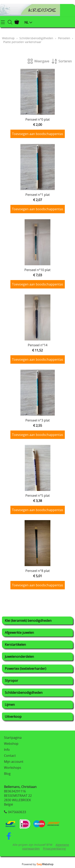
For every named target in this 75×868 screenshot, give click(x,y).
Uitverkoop (13, 717)
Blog (7, 774)
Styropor (11, 681)
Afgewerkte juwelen (19, 633)
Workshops (13, 768)
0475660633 (17, 812)
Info (7, 750)
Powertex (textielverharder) (25, 669)
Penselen (64, 38)
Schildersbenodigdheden (24, 693)
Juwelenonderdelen (19, 657)
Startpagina (13, 738)
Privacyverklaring (54, 848)
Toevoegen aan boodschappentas (38, 134)
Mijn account (14, 762)
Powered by (38, 864)
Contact (10, 756)
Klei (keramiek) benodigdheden (28, 621)
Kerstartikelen (15, 645)
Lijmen (10, 705)
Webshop (8, 38)
